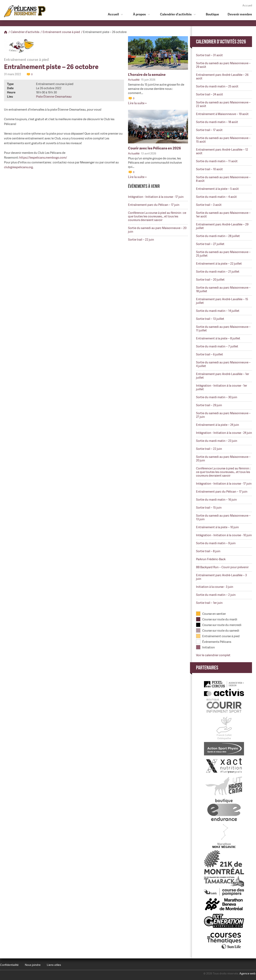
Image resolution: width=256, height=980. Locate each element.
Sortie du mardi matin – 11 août (217, 161)
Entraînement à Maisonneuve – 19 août (222, 114)
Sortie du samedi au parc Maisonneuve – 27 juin (223, 415)
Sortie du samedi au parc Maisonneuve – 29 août (223, 65)
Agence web (247, 973)
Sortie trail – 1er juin (209, 603)
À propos (139, 14)
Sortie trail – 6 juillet (209, 354)
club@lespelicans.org (18, 167)
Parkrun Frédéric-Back (211, 559)
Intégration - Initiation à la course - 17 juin (156, 197)
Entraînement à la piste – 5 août (217, 189)
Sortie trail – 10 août (209, 169)
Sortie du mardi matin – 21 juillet (218, 272)
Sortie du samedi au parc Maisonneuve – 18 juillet (223, 289)
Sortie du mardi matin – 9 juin (216, 543)
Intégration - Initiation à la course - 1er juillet (221, 387)
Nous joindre (33, 965)
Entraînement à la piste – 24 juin (217, 425)
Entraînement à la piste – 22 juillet (219, 264)
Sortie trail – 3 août (209, 205)
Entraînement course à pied (61, 32)
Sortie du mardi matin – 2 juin (216, 595)
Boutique (212, 14)
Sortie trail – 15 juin (209, 508)
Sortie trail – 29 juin (209, 405)
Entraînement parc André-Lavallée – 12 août (222, 151)
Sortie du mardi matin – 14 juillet (218, 311)
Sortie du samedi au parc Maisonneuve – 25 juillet (223, 254)
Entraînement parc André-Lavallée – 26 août (222, 77)
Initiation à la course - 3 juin (215, 587)
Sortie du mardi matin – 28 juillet (218, 236)
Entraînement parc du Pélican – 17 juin (154, 205)
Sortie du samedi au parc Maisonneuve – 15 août (223, 140)
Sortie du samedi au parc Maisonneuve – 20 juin (157, 230)
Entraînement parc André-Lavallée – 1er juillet (222, 376)
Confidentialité (9, 965)
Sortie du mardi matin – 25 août (217, 86)
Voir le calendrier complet (213, 655)
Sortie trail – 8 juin (208, 551)
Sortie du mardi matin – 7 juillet (217, 346)
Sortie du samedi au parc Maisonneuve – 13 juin (223, 517)
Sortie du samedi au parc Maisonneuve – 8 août (223, 179)
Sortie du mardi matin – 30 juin (217, 397)
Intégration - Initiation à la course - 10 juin (224, 535)
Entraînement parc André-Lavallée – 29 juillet (222, 226)
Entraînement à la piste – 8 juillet (218, 338)
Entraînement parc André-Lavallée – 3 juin (221, 577)
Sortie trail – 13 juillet (210, 319)
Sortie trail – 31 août (209, 55)
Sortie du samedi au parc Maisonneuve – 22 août (223, 104)
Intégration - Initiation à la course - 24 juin (224, 433)
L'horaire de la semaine (147, 74)
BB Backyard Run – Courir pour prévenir (222, 567)
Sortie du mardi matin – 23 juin (217, 441)
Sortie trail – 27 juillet (210, 244)
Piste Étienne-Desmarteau (54, 97)
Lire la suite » (137, 103)
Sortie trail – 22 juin (141, 240)
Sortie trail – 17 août (209, 130)
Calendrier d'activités (176, 14)
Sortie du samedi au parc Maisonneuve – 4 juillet (223, 364)
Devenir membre (240, 14)
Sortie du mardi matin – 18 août (217, 122)
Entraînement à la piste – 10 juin (217, 527)
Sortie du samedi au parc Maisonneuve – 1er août (223, 215)
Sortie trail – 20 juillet (210, 280)
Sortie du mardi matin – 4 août (216, 197)
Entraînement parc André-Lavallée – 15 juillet (222, 301)
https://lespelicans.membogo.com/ (43, 158)
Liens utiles (54, 965)
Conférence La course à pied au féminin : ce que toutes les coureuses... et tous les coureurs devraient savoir (157, 216)
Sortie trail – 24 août (209, 94)
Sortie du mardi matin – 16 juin (216, 500)
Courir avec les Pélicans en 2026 (154, 148)
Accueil (247, 5)
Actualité (134, 80)
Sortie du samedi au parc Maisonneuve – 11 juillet (223, 329)
